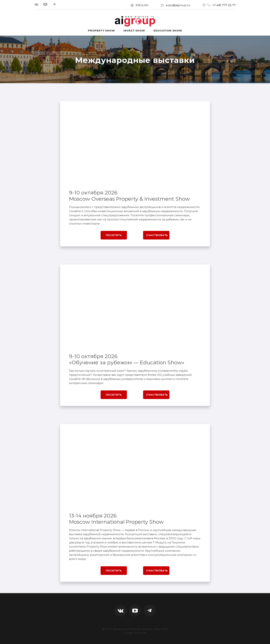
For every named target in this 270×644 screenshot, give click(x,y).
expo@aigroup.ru (178, 5)
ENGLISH (142, 5)
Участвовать (157, 235)
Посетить (114, 235)
